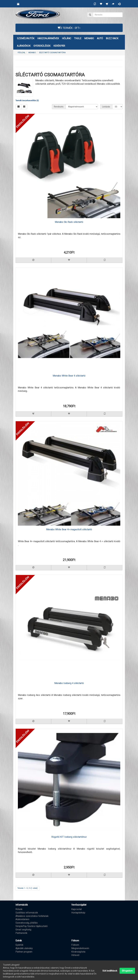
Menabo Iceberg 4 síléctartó (69, 683)
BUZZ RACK (112, 38)
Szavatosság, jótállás (27, 923)
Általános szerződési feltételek (32, 916)
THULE (78, 38)
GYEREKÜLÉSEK (42, 46)
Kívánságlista (78, 952)
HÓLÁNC (67, 38)
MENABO (89, 38)
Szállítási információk (27, 913)
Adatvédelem (22, 919)
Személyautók (26, 38)
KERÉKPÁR (59, 46)
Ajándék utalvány (24, 948)
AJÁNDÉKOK (24, 46)
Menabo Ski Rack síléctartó (69, 222)
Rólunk (19, 909)
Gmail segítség (23, 930)
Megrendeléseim (80, 948)
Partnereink (21, 933)
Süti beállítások (110, 973)
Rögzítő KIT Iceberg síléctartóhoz (69, 837)
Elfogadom (127, 973)
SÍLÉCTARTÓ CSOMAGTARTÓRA (52, 53)
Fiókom (75, 945)
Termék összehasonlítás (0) (27, 101)
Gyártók (19, 945)
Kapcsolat (77, 909)
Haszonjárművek (48, 38)
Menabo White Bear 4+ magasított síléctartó (69, 529)
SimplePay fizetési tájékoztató (32, 926)
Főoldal (22, 53)
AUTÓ (100, 38)
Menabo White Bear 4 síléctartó (69, 376)
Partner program (24, 952)
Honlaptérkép (78, 913)
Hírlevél (75, 955)
